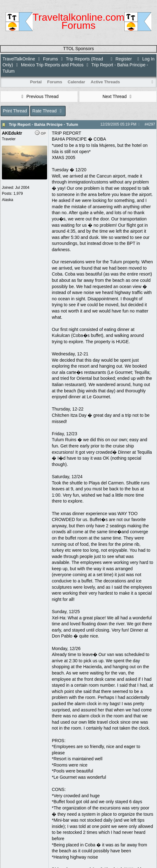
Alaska (8, 200)
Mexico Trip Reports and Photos (52, 65)
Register (120, 59)
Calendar (77, 82)
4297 (151, 124)
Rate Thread (48, 111)
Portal (36, 82)
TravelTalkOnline (19, 59)
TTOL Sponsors (78, 49)
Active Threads (105, 82)
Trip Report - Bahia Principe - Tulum (43, 124)
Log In (145, 59)
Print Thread (15, 111)
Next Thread (118, 96)
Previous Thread (39, 96)
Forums (50, 59)
